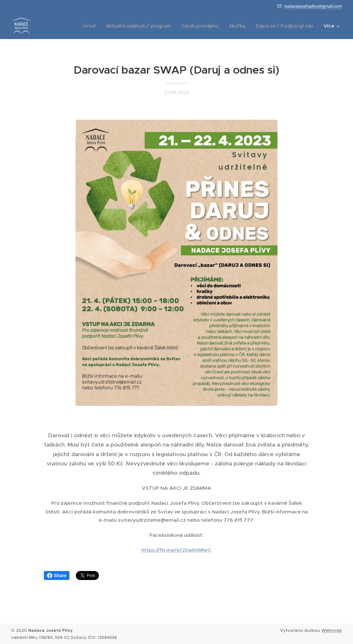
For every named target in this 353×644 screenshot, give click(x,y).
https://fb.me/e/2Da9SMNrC (176, 550)
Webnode (332, 630)
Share (57, 576)
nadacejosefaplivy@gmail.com (313, 6)
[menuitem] (91, 26)
